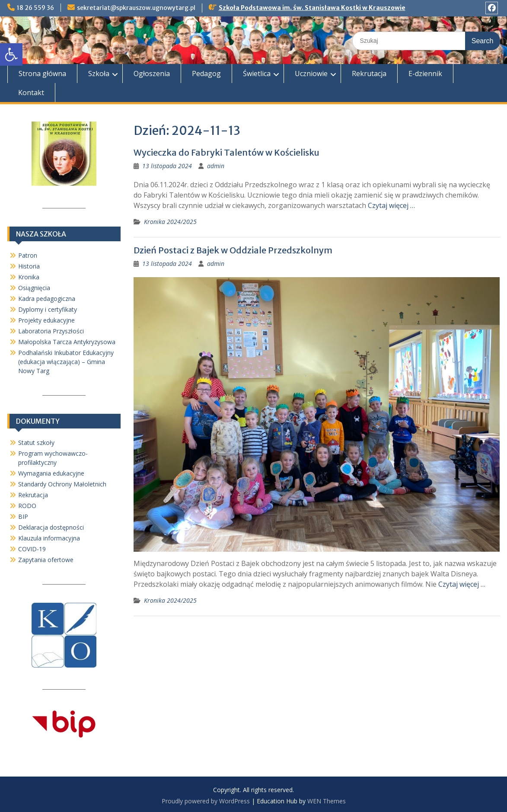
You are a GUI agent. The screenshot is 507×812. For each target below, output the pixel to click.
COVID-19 (32, 549)
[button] (11, 54)
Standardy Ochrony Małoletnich (62, 484)
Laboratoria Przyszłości (51, 331)
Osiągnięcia (34, 288)
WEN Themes (327, 801)
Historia (29, 266)
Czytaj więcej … (391, 205)
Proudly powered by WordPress (206, 801)
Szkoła (99, 74)
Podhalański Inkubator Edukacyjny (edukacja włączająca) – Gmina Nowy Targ (66, 362)
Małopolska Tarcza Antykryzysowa (67, 342)
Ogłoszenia (152, 74)
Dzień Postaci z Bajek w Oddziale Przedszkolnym (233, 250)
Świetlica (257, 74)
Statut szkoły (36, 443)
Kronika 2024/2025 (170, 222)
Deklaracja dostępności (51, 527)
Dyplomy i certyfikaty (48, 309)
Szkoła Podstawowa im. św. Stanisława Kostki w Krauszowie (312, 8)
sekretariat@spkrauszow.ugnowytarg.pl (136, 8)
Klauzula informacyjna (49, 538)
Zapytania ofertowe (46, 560)
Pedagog (206, 74)
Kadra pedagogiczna (47, 299)
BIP (23, 516)
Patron (28, 255)
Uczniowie (311, 74)
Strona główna (42, 74)
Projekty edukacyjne (46, 320)
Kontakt (31, 93)
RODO (27, 506)
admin (216, 166)
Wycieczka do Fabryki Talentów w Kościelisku (226, 152)
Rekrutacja (369, 74)
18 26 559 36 (35, 8)
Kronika (29, 277)
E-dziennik (425, 74)
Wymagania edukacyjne (51, 473)
